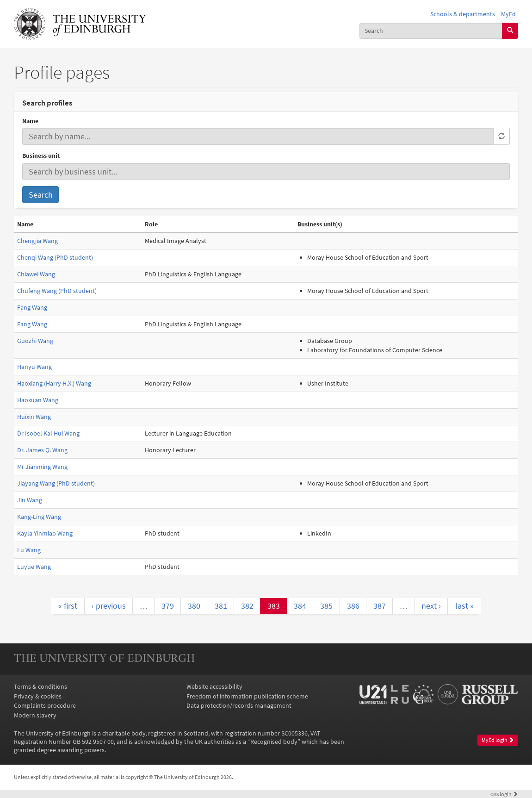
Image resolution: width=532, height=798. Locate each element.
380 (194, 606)
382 (247, 606)
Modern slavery (35, 715)
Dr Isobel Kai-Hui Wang (48, 433)
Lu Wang (29, 550)
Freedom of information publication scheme (247, 696)
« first (68, 606)
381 (221, 606)
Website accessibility (214, 686)
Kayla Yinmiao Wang (45, 533)
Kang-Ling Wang (39, 517)
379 (168, 606)
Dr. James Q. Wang (42, 450)
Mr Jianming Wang (42, 467)
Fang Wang (32, 307)
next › (431, 606)
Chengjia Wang (37, 241)
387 (380, 606)
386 (353, 606)
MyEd (508, 14)
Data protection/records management (239, 705)
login (504, 794)
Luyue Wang (34, 567)
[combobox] (431, 31)
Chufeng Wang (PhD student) (57, 291)
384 (300, 606)
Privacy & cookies (38, 696)
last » (464, 606)
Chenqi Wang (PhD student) (55, 257)
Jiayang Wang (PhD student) (56, 483)
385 (326, 606)
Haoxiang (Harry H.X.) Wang (54, 383)
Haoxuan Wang (38, 400)
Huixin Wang (34, 417)
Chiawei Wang (36, 274)
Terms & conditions (40, 686)
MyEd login (498, 740)
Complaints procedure (45, 705)
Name (30, 121)
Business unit (41, 156)
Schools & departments (463, 14)
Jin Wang (30, 500)
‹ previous (109, 606)
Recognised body (274, 742)
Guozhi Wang (35, 341)
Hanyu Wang (34, 367)
